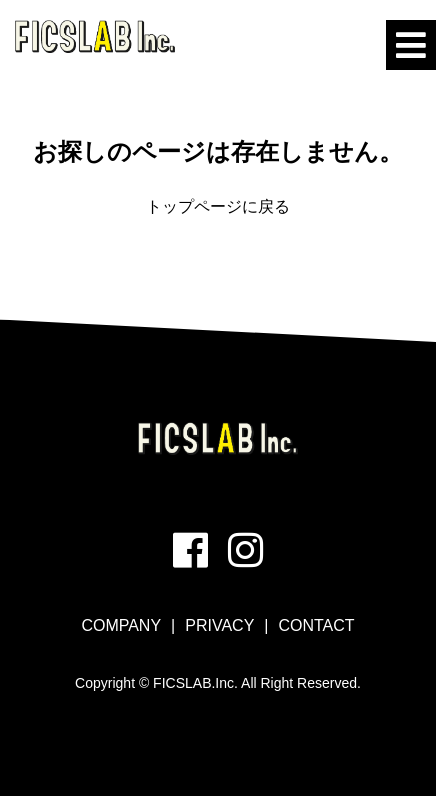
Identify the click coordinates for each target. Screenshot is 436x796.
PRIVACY (219, 625)
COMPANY (121, 625)
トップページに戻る (218, 206)
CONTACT (316, 625)
